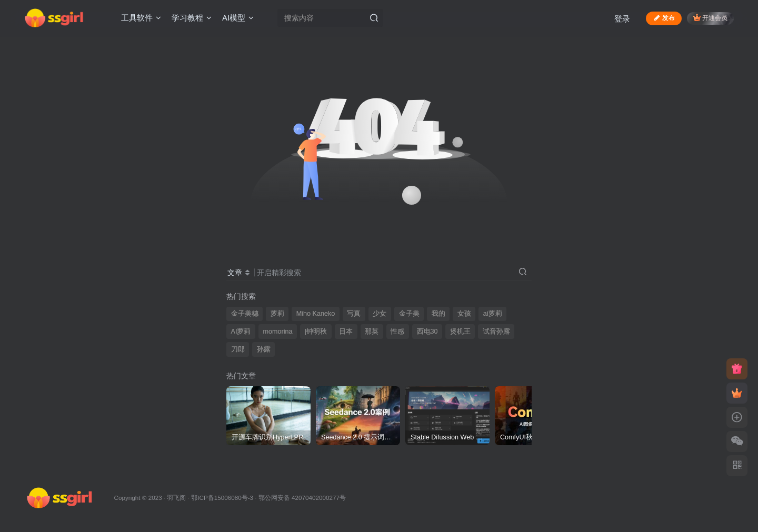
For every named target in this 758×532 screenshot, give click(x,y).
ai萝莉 (493, 314)
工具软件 (141, 18)
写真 (354, 314)
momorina (278, 332)
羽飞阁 (176, 498)
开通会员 (710, 18)
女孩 (464, 314)
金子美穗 (245, 314)
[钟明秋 (316, 332)
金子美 (409, 314)
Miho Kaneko (316, 314)
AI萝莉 (241, 332)
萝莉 (277, 314)
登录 (622, 19)
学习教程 (192, 18)
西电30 (427, 332)
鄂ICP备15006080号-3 (222, 498)
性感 (397, 332)
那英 (372, 332)
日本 (346, 332)
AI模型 (238, 18)
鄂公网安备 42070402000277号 (302, 498)
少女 (380, 314)
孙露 (264, 349)
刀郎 (238, 349)
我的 (438, 314)
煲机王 (460, 332)
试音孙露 (496, 332)
